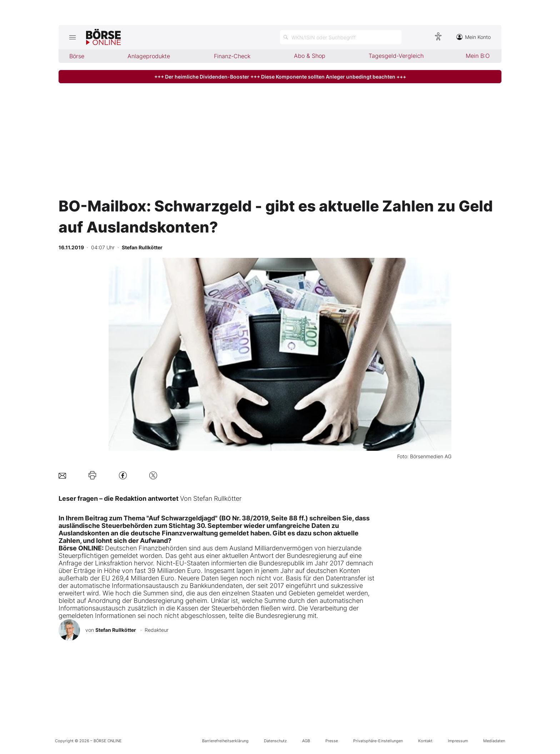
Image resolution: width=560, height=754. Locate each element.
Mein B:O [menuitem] (478, 56)
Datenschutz (275, 741)
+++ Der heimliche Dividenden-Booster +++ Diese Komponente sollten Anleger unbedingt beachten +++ (280, 77)
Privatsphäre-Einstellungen (378, 741)
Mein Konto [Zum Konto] (474, 37)
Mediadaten (494, 741)
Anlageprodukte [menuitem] (149, 56)
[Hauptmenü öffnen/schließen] (72, 37)
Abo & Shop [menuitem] (310, 56)
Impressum (458, 741)
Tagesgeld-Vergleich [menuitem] (396, 56)
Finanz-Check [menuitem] (232, 56)
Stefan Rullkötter (116, 630)
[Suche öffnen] (341, 37)
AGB (306, 741)
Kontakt (425, 741)
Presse (332, 741)
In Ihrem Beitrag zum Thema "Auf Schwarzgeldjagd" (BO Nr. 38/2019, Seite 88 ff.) (183, 518)
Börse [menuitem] (77, 56)
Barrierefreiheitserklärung (225, 741)
